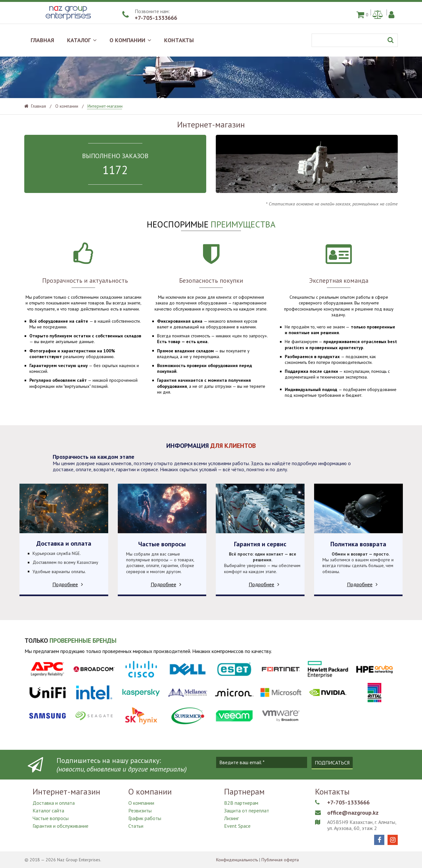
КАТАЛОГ (82, 40)
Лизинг (231, 818)
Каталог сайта (48, 810)
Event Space (237, 826)
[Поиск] (355, 40)
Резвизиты (140, 810)
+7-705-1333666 (156, 18)
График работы (145, 818)
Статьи (136, 826)
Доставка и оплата (54, 803)
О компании (141, 803)
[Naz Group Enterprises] (67, 20)
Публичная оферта (280, 860)
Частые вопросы (51, 818)
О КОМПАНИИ (130, 40)
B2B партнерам (241, 803)
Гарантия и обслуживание (60, 826)
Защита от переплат (247, 810)
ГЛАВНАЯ (42, 40)
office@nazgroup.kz (353, 813)
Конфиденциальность (237, 860)
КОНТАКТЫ (179, 40)
